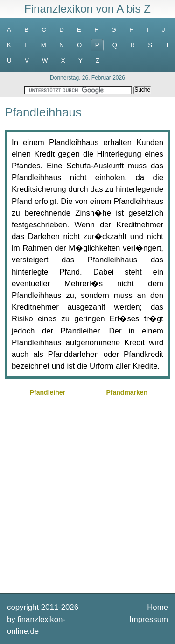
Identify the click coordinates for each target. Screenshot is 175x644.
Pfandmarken (127, 392)
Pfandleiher (48, 392)
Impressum (149, 619)
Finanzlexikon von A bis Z (87, 9)
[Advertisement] (87, 494)
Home (157, 607)
